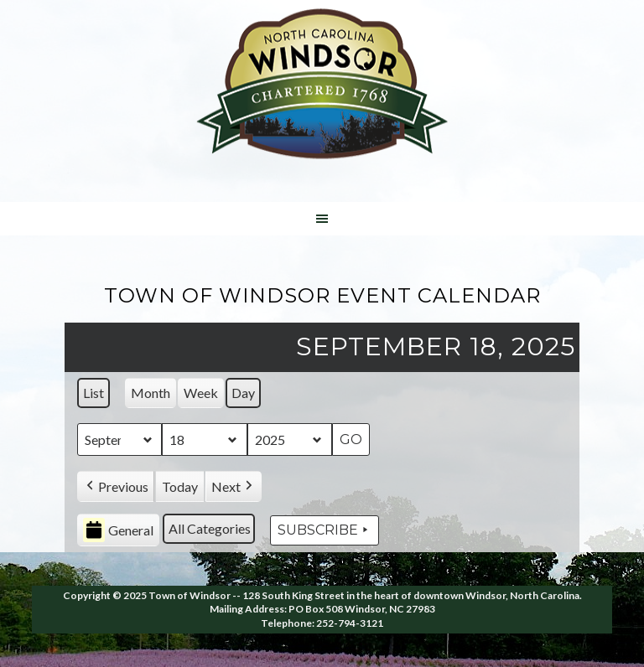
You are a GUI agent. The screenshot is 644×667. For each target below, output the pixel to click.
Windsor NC (322, 87)
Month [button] (151, 393)
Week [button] (201, 393)
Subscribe (325, 530)
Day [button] (243, 393)
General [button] (118, 531)
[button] (116, 487)
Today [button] (180, 486)
